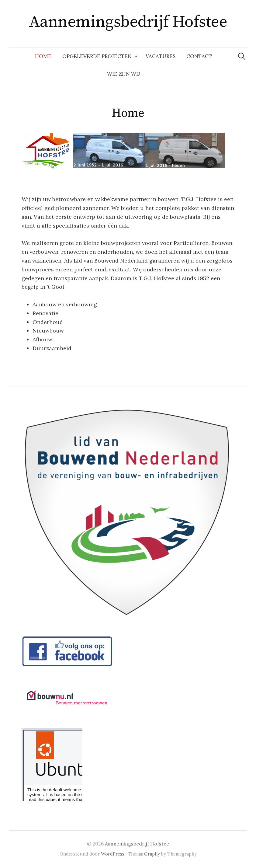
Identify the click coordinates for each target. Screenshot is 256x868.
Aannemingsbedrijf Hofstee (128, 22)
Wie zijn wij (124, 74)
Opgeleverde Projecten (97, 56)
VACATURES (161, 56)
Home (43, 56)
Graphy (152, 854)
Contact (199, 56)
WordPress (113, 854)
